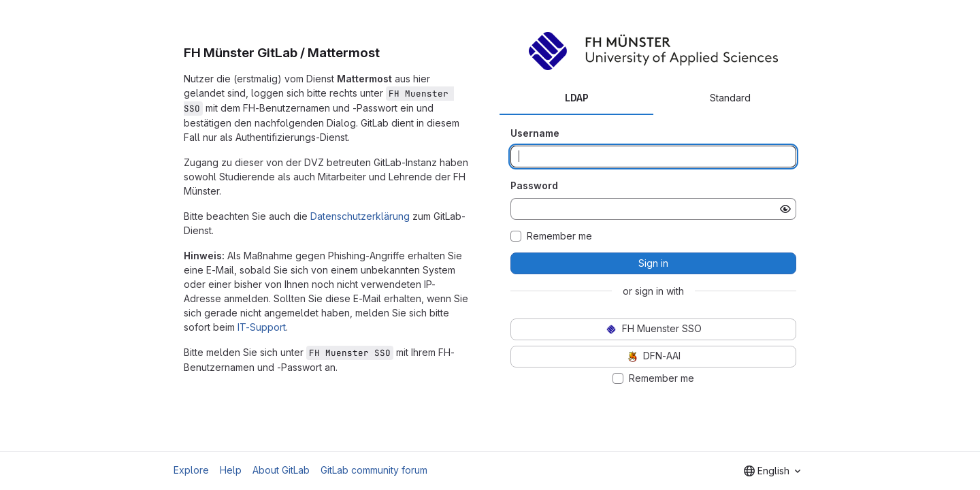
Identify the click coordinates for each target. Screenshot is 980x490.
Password (534, 185)
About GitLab (281, 470)
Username (535, 133)
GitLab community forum (374, 470)
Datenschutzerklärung (360, 216)
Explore (191, 470)
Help (231, 470)
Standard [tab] (730, 98)
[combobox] (772, 471)
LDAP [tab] (577, 98)
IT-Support (262, 327)
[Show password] (785, 209)
